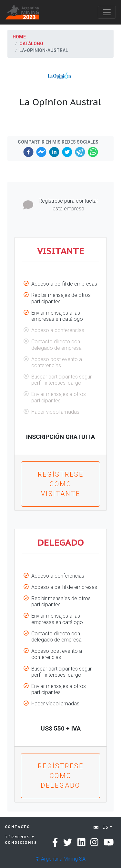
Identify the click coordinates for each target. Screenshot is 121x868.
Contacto (18, 827)
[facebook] (28, 152)
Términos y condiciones (21, 840)
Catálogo (31, 44)
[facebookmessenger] (41, 152)
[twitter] (67, 152)
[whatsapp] (93, 152)
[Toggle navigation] (107, 12)
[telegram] (80, 152)
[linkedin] (54, 152)
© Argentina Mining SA (60, 859)
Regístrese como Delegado (61, 776)
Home (19, 37)
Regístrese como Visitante (61, 484)
